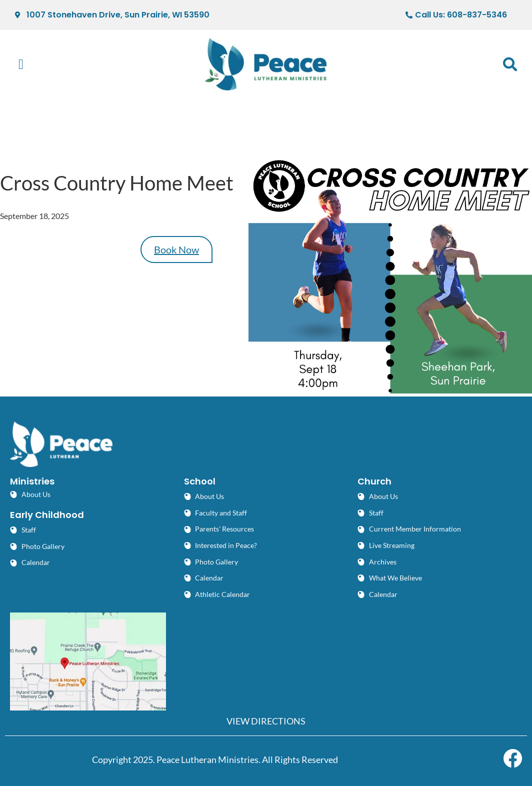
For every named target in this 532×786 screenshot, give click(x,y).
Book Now (176, 249)
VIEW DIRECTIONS (266, 721)
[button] (21, 64)
